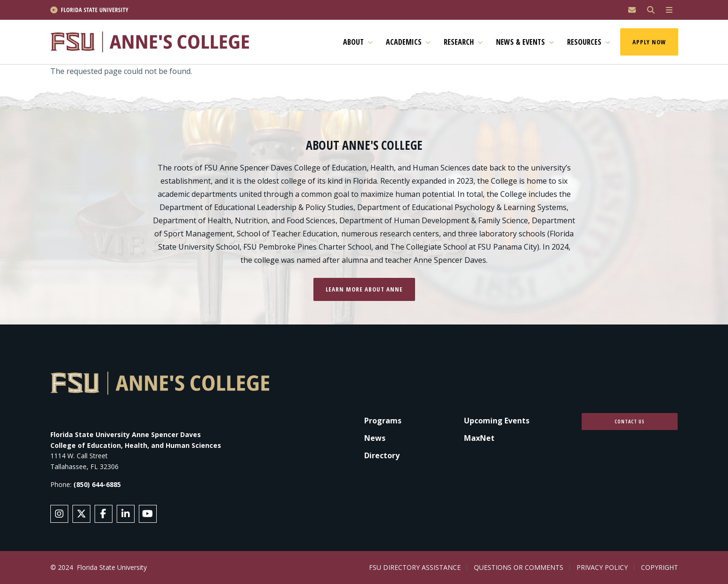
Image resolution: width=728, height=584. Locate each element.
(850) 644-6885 (97, 484)
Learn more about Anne (364, 289)
